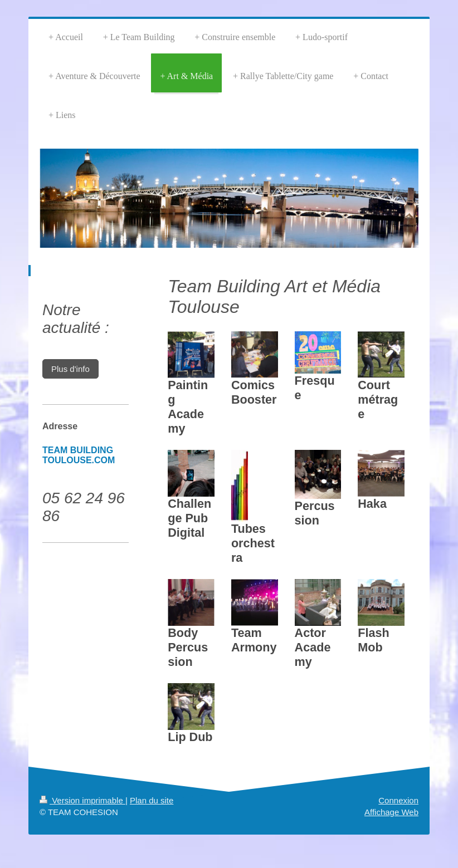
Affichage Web (391, 812)
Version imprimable (82, 800)
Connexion (398, 800)
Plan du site (152, 800)
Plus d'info (70, 369)
